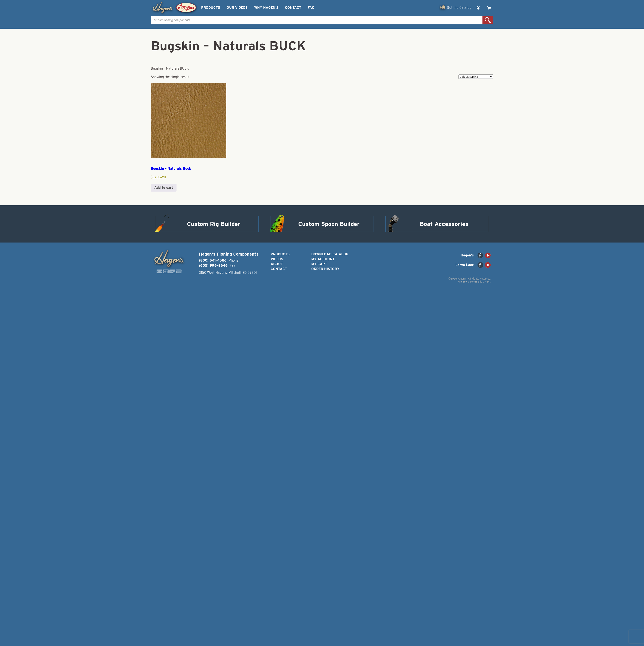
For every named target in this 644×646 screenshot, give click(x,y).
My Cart (319, 264)
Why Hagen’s (266, 8)
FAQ (311, 8)
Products (211, 8)
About (277, 264)
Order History (325, 269)
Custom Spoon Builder (329, 224)
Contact (293, 8)
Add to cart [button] (164, 188)
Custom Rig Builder (214, 224)
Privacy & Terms (467, 282)
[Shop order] (476, 77)
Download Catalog (330, 254)
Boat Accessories (444, 224)
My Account (323, 259)
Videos (277, 259)
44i (488, 282)
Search (488, 20)
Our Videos (237, 8)
